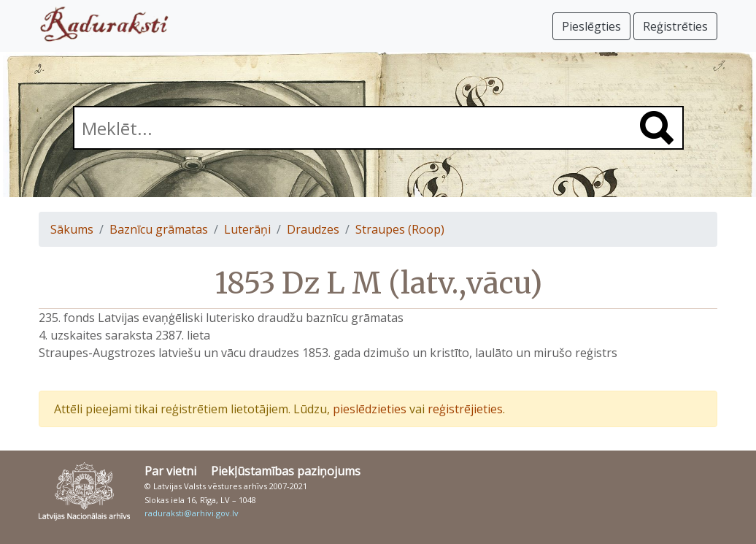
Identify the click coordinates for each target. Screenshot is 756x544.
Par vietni (170, 471)
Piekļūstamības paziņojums (286, 471)
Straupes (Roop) (400, 229)
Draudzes (313, 229)
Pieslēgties (591, 26)
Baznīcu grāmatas (159, 229)
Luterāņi (247, 229)
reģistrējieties (465, 409)
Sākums (72, 229)
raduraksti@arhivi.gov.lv (192, 513)
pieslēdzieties (370, 409)
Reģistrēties (675, 26)
